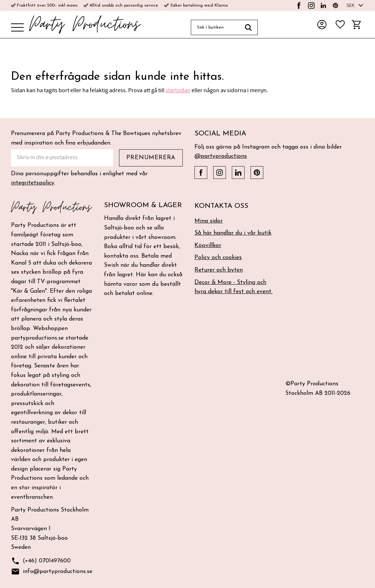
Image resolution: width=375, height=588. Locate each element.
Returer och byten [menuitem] (219, 270)
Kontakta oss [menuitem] (221, 206)
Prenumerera (151, 158)
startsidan (178, 90)
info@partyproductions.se (52, 572)
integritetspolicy (33, 183)
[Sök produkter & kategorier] (215, 27)
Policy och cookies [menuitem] (218, 258)
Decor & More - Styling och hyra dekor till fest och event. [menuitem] (233, 287)
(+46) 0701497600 (41, 561)
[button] (17, 28)
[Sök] (248, 27)
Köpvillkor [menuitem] (208, 246)
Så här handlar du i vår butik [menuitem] (233, 233)
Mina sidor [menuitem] (209, 221)
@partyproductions (221, 156)
